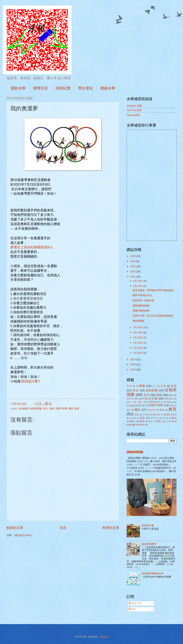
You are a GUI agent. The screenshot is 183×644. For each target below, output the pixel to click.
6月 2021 (138, 333)
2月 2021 (138, 348)
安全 (136, 390)
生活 (174, 386)
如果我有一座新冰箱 (143, 300)
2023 (133, 266)
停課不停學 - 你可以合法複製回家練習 (153, 316)
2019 (133, 364)
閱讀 (142, 421)
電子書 (165, 418)
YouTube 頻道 (134, 110)
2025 (133, 256)
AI (167, 421)
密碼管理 (152, 410)
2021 (133, 277)
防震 (129, 399)
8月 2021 (138, 286)
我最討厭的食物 (141, 311)
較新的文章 (15, 528)
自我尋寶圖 (36, 409)
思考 (167, 399)
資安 (142, 418)
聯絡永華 (108, 88)
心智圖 (141, 386)
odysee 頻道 (133, 115)
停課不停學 (61, 409)
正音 (163, 386)
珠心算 (142, 405)
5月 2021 (138, 337)
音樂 (168, 402)
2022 (133, 271)
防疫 (52, 409)
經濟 (134, 418)
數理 (174, 418)
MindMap (140, 425)
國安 (129, 410)
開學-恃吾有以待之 (143, 295)
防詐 (171, 395)
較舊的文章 (111, 528)
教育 (77, 409)
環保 (151, 421)
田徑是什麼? (30, 381)
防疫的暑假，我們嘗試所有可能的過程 (153, 290)
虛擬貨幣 (156, 415)
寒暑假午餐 (148, 525)
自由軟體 (23, 409)
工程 (129, 386)
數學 (133, 421)
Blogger (104, 637)
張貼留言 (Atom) (23, 535)
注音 (145, 399)
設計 (137, 415)
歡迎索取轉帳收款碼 (153, 573)
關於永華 (18, 88)
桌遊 (132, 405)
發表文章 (135, 603)
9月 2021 (138, 281)
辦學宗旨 (41, 88)
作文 (45, 409)
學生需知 (85, 88)
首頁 (63, 528)
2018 (133, 370)
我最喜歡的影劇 (141, 306)
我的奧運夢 (139, 321)
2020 (133, 359)
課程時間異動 (135, 452)
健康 (172, 406)
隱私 (159, 421)
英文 (160, 402)
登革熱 (146, 415)
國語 (71, 409)
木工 (154, 386)
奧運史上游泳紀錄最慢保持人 (32, 247)
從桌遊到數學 (149, 544)
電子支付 (155, 418)
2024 (133, 261)
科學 (153, 402)
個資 (175, 402)
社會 (155, 398)
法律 (136, 399)
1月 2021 (138, 353)
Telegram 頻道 (134, 106)
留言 (133, 609)
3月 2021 (138, 343)
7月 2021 (138, 327)
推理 (162, 410)
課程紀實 (63, 88)
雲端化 (167, 415)
